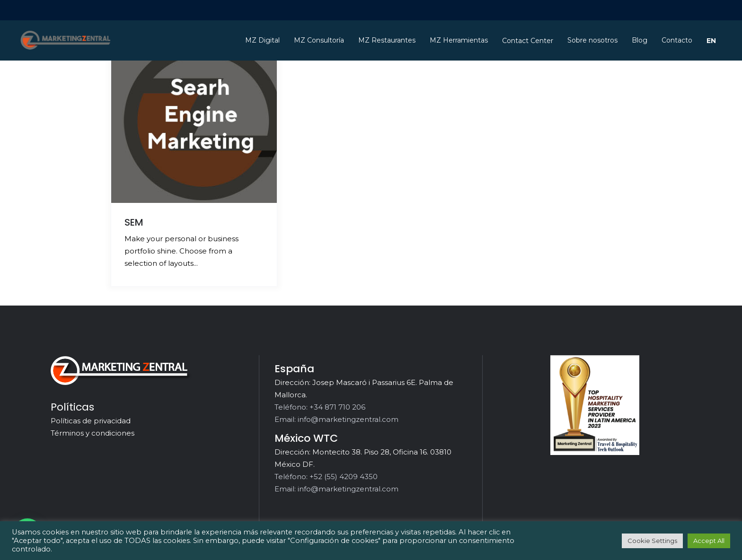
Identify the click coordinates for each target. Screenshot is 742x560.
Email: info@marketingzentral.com (336, 419)
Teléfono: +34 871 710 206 (320, 407)
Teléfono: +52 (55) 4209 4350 (326, 477)
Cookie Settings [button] (652, 541)
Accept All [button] (709, 541)
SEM (134, 222)
